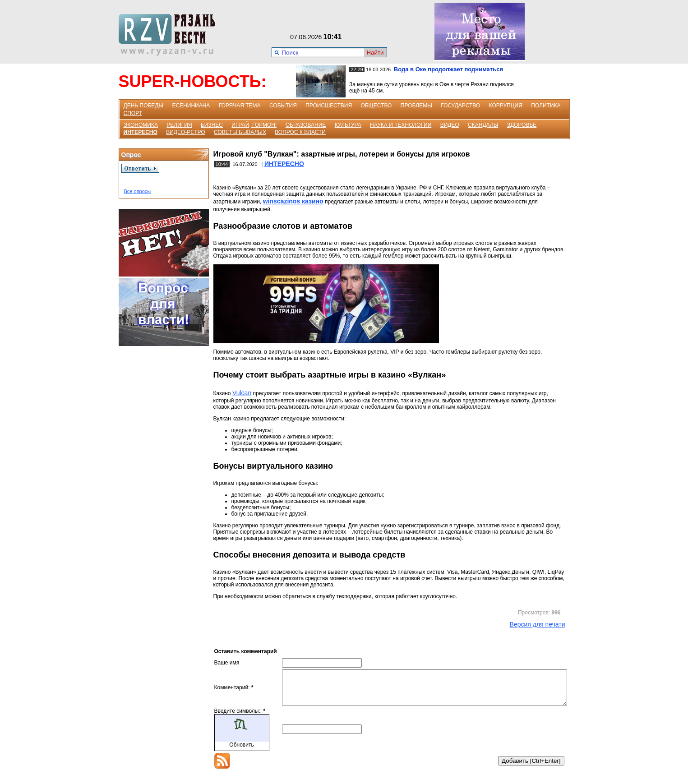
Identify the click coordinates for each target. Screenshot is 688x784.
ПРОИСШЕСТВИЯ (329, 106)
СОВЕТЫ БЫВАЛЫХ (240, 132)
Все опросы (138, 191)
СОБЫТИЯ (283, 106)
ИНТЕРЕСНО (141, 132)
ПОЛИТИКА (546, 106)
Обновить (241, 752)
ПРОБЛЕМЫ (416, 106)
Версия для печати (538, 624)
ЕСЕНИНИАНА (191, 106)
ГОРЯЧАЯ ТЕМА (240, 106)
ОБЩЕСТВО (376, 106)
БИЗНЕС (212, 125)
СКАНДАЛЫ (483, 125)
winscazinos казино (293, 201)
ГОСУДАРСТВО (460, 106)
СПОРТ (133, 113)
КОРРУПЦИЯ (506, 106)
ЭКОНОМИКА (141, 125)
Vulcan (242, 393)
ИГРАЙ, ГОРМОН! (254, 125)
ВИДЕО (450, 125)
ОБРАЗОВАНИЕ (306, 125)
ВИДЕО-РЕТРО (186, 132)
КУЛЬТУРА (348, 125)
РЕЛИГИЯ (179, 125)
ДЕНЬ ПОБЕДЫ (144, 106)
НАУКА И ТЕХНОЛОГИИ (401, 125)
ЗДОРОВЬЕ (522, 125)
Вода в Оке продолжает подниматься (448, 69)
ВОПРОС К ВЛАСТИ (300, 132)
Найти (375, 53)
